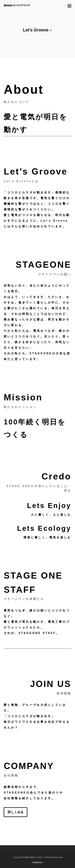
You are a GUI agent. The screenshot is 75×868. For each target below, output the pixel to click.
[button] (69, 6)
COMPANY (37, 863)
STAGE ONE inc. (30, 857)
